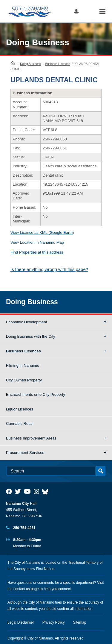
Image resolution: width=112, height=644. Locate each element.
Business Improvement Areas (31, 438)
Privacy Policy (54, 622)
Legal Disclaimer (21, 622)
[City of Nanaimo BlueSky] (47, 492)
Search (89, 11)
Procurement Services (25, 453)
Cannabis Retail (20, 423)
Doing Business (38, 42)
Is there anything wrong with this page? (49, 269)
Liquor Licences (20, 409)
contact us (22, 589)
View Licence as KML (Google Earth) (42, 232)
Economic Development (26, 322)
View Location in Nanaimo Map (37, 242)
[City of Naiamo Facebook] (9, 492)
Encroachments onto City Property (36, 394)
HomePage (13, 63)
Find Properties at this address (37, 252)
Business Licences (57, 64)
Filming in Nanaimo (23, 365)
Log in (76, 11)
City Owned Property (24, 380)
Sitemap (80, 622)
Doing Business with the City (31, 336)
